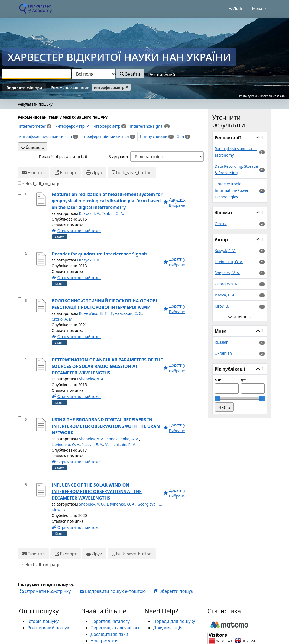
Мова (257, 9)
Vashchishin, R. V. (120, 444)
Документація (168, 628)
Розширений (162, 75)
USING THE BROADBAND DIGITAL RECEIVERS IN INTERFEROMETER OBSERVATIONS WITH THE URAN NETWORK (106, 426)
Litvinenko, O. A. (66, 444)
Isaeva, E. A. (93, 444)
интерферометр (72, 126)
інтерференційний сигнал (105, 136)
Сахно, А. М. (63, 319)
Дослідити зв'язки (109, 634)
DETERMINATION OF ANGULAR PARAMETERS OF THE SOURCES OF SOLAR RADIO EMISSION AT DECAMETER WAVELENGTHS (107, 366)
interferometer (32, 126)
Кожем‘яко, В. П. (94, 313)
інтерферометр (106, 126)
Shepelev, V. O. (92, 504)
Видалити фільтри (24, 88)
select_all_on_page (42, 183)
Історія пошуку (43, 621)
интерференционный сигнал (46, 136)
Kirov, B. (59, 510)
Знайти (130, 74)
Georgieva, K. (149, 504)
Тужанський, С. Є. (126, 313)
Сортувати (118, 156)
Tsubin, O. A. (113, 213)
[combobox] (36, 74)
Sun (181, 136)
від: (218, 380)
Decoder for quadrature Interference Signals (100, 254)
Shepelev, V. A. (92, 379)
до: (244, 380)
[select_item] (20, 193)
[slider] (217, 398)
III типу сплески (153, 136)
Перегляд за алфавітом (115, 628)
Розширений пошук (48, 628)
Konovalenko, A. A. (123, 439)
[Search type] (94, 74)
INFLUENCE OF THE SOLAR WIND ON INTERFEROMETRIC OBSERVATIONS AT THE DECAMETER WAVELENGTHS (97, 491)
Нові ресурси (104, 641)
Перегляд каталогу (110, 621)
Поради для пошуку (174, 621)
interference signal (147, 126)
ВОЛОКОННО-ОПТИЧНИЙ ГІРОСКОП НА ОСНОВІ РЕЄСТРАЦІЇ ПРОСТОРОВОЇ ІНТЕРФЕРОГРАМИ (105, 304)
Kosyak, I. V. (90, 213)
